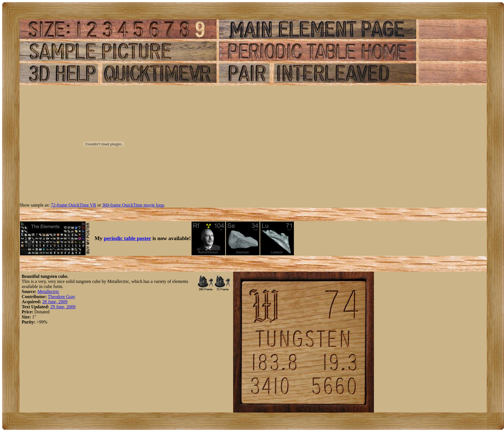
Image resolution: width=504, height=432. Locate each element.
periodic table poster (128, 238)
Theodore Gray (62, 297)
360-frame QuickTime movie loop (133, 205)
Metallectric (48, 292)
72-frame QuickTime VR (74, 205)
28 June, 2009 (55, 302)
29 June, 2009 (63, 307)
